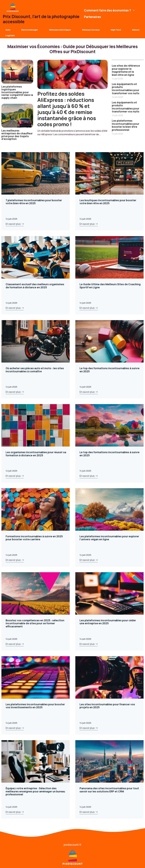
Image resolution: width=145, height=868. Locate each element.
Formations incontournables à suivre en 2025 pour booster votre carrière (34, 538)
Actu (8, 30)
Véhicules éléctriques (60, 30)
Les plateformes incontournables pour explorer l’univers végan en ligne (109, 538)
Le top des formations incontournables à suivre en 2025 (110, 370)
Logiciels (10, 35)
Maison (136, 30)
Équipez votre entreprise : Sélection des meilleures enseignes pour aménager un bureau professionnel (35, 791)
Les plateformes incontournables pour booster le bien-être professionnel (126, 125)
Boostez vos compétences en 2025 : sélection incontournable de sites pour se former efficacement (35, 623)
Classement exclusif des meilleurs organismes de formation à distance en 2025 (35, 286)
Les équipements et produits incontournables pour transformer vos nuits (126, 89)
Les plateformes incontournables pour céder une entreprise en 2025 (108, 622)
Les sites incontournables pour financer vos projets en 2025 (107, 706)
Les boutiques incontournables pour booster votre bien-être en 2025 (108, 202)
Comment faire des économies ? (110, 10)
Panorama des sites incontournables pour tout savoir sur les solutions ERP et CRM (109, 790)
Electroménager (30, 30)
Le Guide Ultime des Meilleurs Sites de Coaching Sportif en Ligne (110, 286)
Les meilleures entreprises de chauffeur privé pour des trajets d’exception (17, 135)
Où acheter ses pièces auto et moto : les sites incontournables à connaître (35, 370)
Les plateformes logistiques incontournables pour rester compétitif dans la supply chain (17, 92)
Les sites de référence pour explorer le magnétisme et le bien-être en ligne (126, 70)
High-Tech (116, 30)
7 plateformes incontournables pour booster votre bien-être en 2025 (34, 202)
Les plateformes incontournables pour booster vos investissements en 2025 (35, 706)
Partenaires (92, 17)
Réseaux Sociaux (91, 30)
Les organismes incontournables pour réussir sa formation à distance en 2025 (36, 454)
